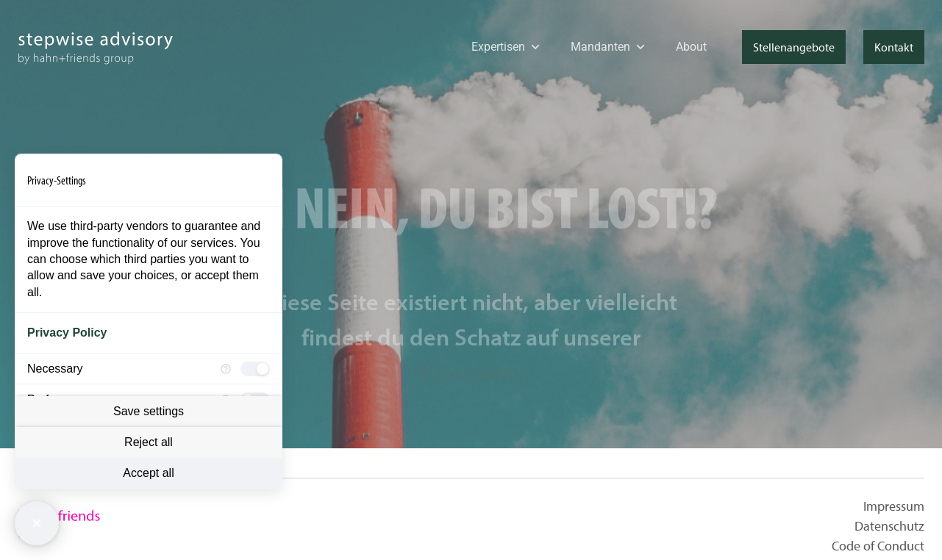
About (691, 47)
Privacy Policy (67, 333)
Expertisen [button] (506, 47)
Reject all (149, 442)
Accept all (148, 473)
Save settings (149, 411)
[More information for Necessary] (226, 369)
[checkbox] (255, 369)
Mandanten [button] (609, 47)
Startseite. (471, 392)
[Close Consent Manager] (37, 523)
